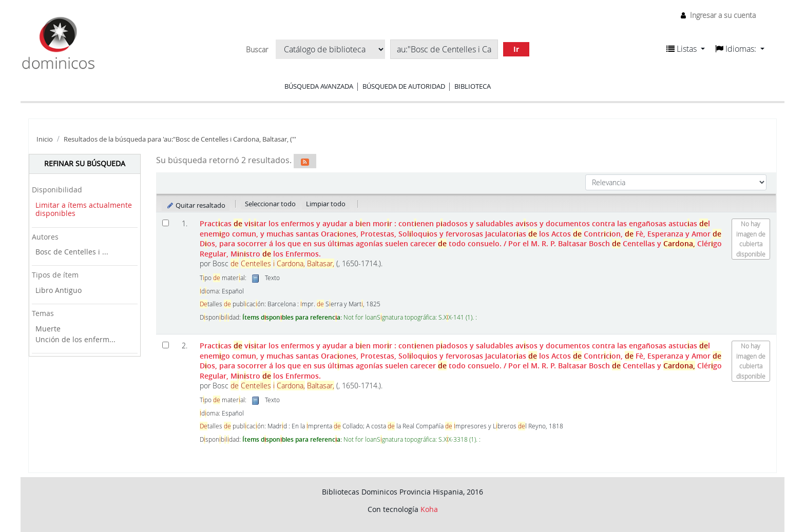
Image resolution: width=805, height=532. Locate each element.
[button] (686, 49)
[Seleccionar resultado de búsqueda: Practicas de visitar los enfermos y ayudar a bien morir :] (166, 223)
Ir (516, 49)
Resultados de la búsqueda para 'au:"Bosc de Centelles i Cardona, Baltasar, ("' (180, 139)
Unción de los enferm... (75, 339)
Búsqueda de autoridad (404, 86)
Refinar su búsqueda (85, 163)
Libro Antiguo (59, 290)
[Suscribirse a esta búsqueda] (305, 161)
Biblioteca (473, 86)
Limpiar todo (326, 204)
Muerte (48, 329)
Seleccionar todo (270, 204)
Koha (429, 509)
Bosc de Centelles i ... (72, 252)
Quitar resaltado (196, 205)
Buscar (257, 50)
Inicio (45, 139)
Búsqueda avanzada (319, 86)
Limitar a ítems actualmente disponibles (84, 209)
